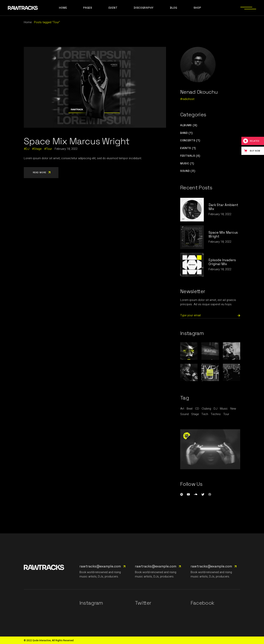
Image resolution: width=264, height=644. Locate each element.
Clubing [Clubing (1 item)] (206, 409)
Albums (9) (189, 125)
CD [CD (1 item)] (197, 409)
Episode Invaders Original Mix (222, 262)
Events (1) (188, 148)
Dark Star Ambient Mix (223, 207)
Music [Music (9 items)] (224, 409)
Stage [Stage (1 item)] (195, 414)
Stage (38, 149)
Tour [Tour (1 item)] (226, 414)
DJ (27, 149)
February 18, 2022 (66, 149)
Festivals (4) (190, 156)
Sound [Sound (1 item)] (184, 414)
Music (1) (187, 163)
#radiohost (187, 99)
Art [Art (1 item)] (182, 409)
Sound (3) (188, 171)
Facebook (202, 603)
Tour (49, 149)
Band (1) (186, 133)
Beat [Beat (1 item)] (190, 409)
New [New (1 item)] (233, 409)
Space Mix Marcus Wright (77, 141)
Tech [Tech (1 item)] (205, 414)
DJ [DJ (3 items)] (216, 409)
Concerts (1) (190, 140)
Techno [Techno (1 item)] (216, 414)
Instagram (91, 603)
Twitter (143, 603)
